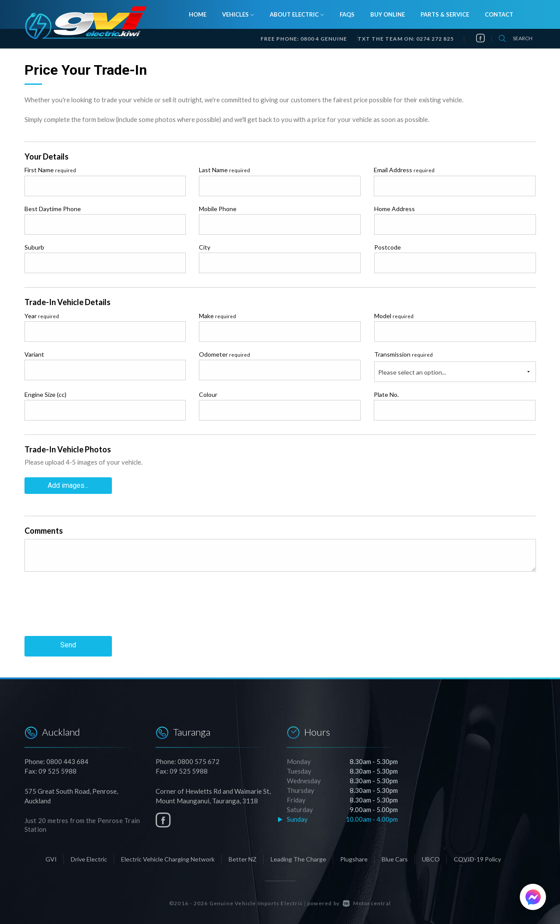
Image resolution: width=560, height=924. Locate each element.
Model (394, 316)
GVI (51, 857)
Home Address (395, 209)
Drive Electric (89, 857)
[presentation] (91, 610)
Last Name (224, 170)
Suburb (34, 247)
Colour (208, 394)
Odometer (224, 354)
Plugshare (354, 857)
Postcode (388, 247)
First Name (50, 170)
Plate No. (386, 394)
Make (217, 316)
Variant (34, 354)
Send (68, 644)
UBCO (431, 857)
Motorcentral (367, 901)
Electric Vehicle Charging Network (168, 857)
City (205, 247)
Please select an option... (412, 372)
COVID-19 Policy (477, 857)
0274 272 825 (435, 39)
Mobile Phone (218, 209)
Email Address (404, 170)
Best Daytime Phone (53, 209)
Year (42, 316)
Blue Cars (395, 857)
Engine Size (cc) (45, 394)
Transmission (403, 354)
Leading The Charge (298, 857)
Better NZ (243, 857)
